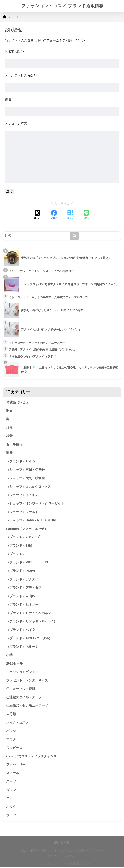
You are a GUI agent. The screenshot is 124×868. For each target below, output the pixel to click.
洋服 (9, 428)
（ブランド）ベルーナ (22, 647)
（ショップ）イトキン (22, 495)
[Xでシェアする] (38, 215)
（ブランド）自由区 (21, 597)
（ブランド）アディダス (24, 588)
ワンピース (14, 748)
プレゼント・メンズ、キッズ (27, 681)
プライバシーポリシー (62, 857)
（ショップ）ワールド (22, 512)
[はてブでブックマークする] (70, 215)
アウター (13, 740)
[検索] (74, 236)
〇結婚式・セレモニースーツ (27, 706)
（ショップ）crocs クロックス (29, 487)
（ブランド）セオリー (22, 605)
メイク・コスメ (17, 723)
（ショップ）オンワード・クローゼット (35, 504)
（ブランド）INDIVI (21, 571)
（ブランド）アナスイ (22, 580)
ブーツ (11, 816)
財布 (9, 411)
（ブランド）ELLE (20, 554)
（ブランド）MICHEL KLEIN (27, 563)
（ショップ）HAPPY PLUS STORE (32, 520)
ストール (13, 774)
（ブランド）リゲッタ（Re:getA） (32, 622)
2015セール (15, 664)
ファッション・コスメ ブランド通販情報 (62, 6)
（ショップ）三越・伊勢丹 (26, 470)
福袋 (9, 436)
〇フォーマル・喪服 (21, 689)
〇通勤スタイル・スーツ (24, 698)
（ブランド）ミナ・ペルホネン (29, 613)
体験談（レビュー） (21, 402)
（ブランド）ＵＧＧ (21, 461)
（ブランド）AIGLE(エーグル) (28, 639)
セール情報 (14, 445)
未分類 (11, 714)
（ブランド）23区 (19, 546)
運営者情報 (49, 851)
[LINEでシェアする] (86, 215)
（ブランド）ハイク (21, 630)
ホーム (22, 851)
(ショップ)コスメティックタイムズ (31, 757)
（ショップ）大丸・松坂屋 (26, 478)
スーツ (11, 782)
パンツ (11, 731)
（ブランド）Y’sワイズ (23, 537)
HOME (62, 843)
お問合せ (34, 851)
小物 (9, 655)
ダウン (11, 791)
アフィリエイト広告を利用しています (83, 851)
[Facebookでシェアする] (54, 215)
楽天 (9, 453)
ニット (11, 799)
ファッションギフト (21, 672)
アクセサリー (16, 765)
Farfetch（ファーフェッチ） (27, 529)
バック (11, 807)
